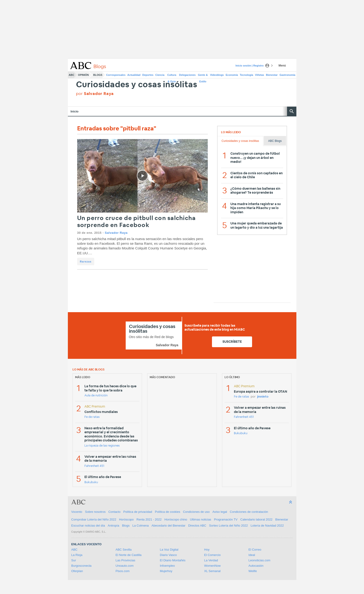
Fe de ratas (92, 417)
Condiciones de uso (196, 512)
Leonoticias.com (260, 560)
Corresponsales (116, 75)
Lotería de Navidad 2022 (267, 526)
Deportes (148, 75)
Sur (74, 560)
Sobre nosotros (95, 512)
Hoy (207, 550)
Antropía (113, 526)
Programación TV (226, 519)
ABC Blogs (275, 141)
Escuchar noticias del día (88, 526)
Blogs (98, 75)
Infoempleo (167, 566)
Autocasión (256, 566)
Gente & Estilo (203, 76)
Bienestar (272, 75)
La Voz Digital (169, 550)
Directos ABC (197, 526)
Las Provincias (126, 560)
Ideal (252, 555)
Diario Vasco (168, 555)
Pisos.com (123, 571)
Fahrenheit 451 (94, 466)
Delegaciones (187, 75)
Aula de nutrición (96, 396)
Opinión (83, 75)
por (95, 94)
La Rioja (77, 555)
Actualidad (134, 75)
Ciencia (160, 75)
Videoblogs (217, 75)
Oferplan (77, 571)
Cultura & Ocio (172, 76)
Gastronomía (288, 75)
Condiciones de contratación (249, 512)
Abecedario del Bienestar (168, 526)
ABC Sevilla (124, 550)
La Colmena (141, 526)
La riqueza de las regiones (102, 446)
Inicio (75, 111)
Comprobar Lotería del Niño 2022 (94, 519)
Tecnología (246, 75)
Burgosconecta (81, 566)
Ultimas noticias (201, 519)
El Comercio (213, 555)
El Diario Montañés (173, 560)
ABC (72, 75)
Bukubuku (91, 482)
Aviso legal (220, 512)
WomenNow (213, 566)
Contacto (114, 512)
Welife (253, 571)
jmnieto (263, 397)
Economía (232, 75)
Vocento (77, 512)
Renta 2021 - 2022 (149, 519)
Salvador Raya (116, 233)
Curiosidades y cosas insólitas (137, 85)
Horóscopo (126, 519)
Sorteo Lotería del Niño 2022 (228, 526)
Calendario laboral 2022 (257, 519)
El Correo (255, 550)
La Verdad (211, 560)
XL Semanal (212, 571)
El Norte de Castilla (129, 555)
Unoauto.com (125, 566)
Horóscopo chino (176, 519)
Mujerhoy (166, 571)
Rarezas (86, 262)
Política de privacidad (138, 512)
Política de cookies (167, 512)
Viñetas (260, 75)
